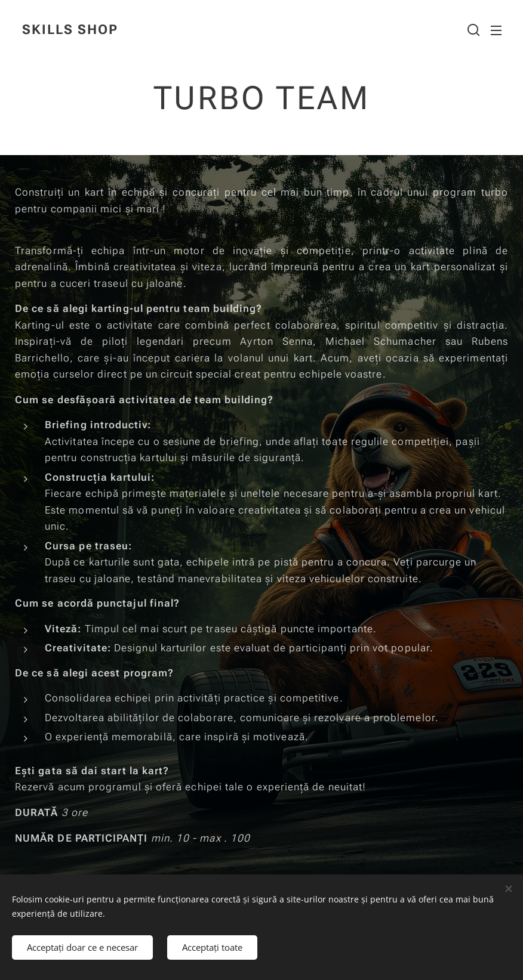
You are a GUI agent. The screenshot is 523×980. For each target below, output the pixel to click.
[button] (472, 30)
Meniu (496, 30)
